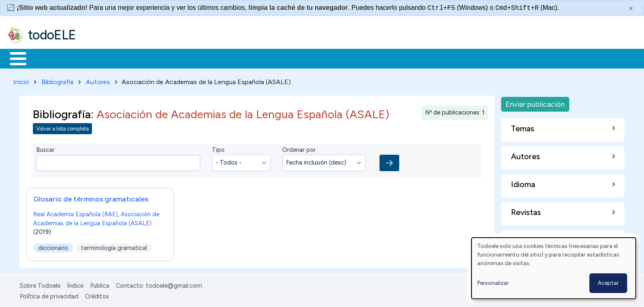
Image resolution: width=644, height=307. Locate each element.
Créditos (97, 295)
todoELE (52, 35)
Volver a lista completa (62, 127)
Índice (75, 284)
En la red (194, 58)
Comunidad (300, 58)
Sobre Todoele (40, 284)
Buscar (337, 58)
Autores (98, 80)
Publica (100, 284)
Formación (99, 58)
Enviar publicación (535, 102)
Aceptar (608, 283)
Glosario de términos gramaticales (91, 197)
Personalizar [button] (493, 283)
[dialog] (554, 268)
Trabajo (148, 58)
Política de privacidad (49, 295)
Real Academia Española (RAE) (76, 213)
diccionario (53, 246)
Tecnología (246, 58)
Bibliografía (57, 80)
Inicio (14, 58)
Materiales (46, 58)
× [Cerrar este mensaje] (631, 9)
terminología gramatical (114, 246)
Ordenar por (299, 149)
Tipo (218, 149)
